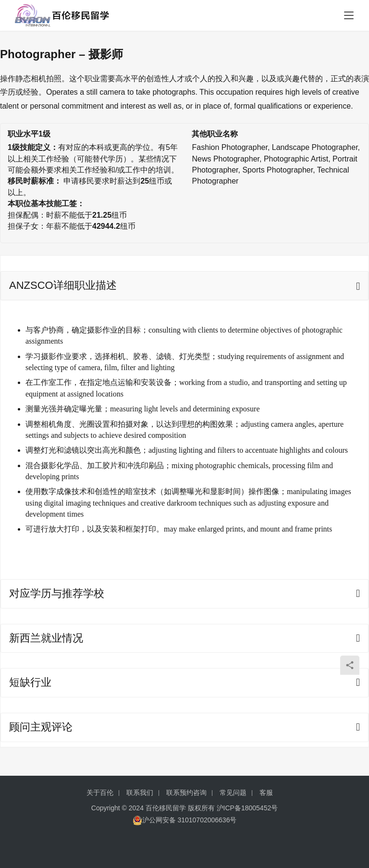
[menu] (349, 15)
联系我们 (140, 793)
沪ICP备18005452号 (247, 808)
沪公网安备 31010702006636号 (185, 820)
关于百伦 (100, 793)
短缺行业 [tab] (30, 682)
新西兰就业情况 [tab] (46, 638)
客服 (266, 793)
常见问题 (233, 793)
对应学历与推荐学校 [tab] (57, 593)
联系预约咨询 (186, 793)
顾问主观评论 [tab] (41, 727)
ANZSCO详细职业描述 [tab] (63, 285)
